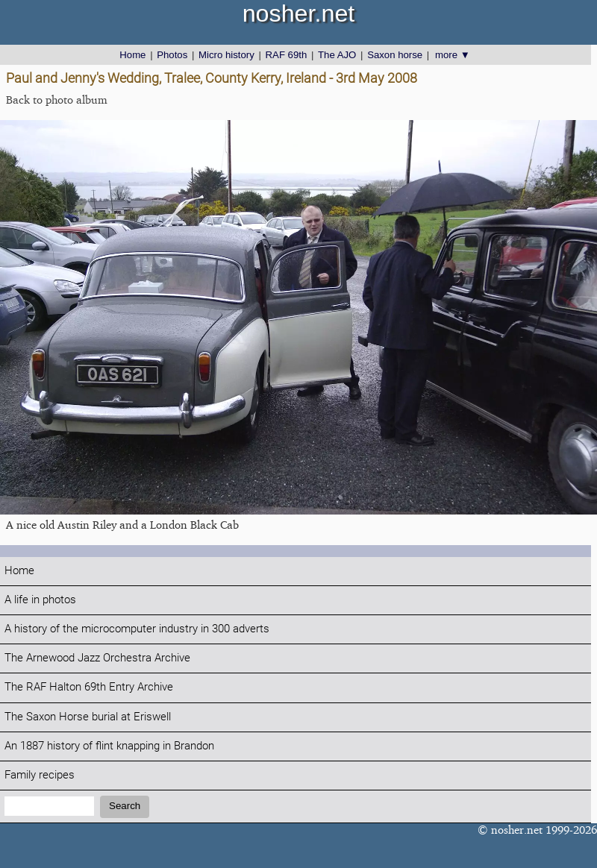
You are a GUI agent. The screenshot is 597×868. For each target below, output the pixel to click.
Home (132, 55)
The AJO (337, 55)
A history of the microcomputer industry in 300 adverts (137, 629)
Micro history (226, 55)
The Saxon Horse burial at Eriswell (88, 717)
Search (125, 806)
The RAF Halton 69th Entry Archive (89, 687)
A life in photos (40, 600)
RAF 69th (287, 55)
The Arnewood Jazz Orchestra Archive (97, 658)
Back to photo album (57, 100)
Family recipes (40, 775)
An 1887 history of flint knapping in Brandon (109, 746)
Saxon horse (395, 55)
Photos (172, 55)
